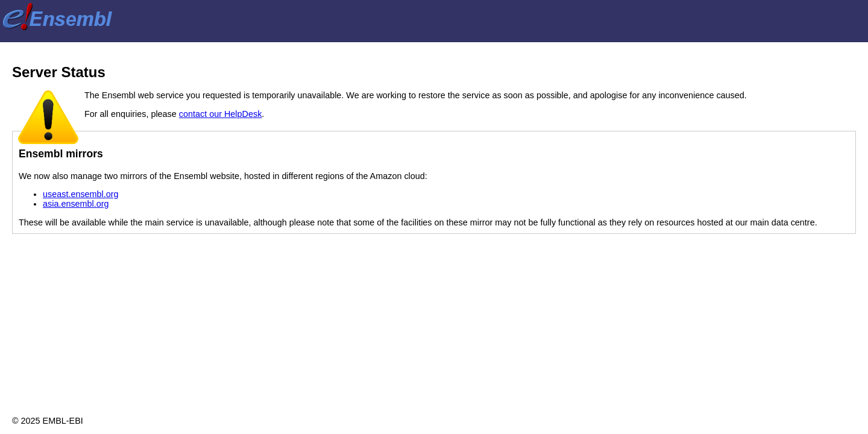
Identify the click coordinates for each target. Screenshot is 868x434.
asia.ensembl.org (76, 204)
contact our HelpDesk (221, 114)
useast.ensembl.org (81, 194)
